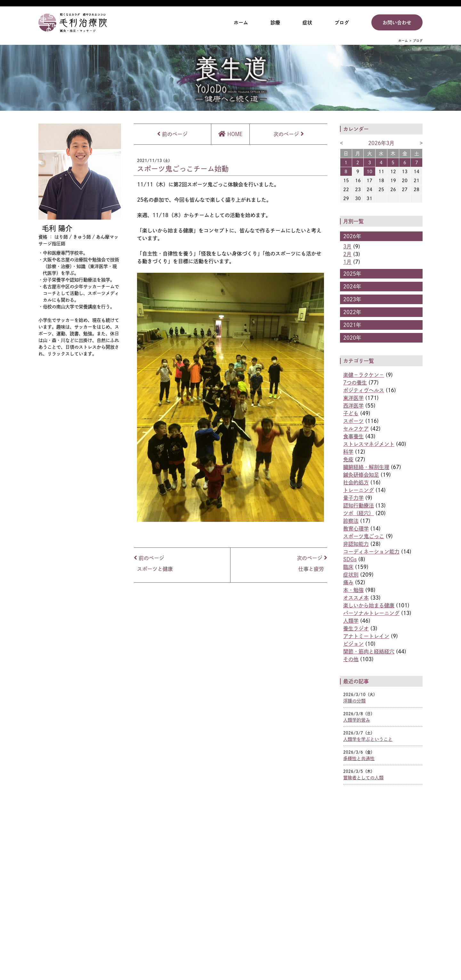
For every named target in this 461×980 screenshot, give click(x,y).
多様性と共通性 (359, 758)
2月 (347, 254)
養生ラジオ (356, 628)
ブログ (342, 22)
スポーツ (353, 421)
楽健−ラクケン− (364, 375)
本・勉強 (353, 590)
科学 (348, 452)
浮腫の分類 (354, 701)
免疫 (348, 459)
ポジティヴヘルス (364, 390)
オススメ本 (356, 598)
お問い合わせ (397, 22)
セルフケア (356, 429)
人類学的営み (357, 720)
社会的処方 (356, 482)
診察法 (351, 521)
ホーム (241, 22)
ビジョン (353, 644)
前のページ (172, 134)
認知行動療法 (359, 506)
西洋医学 (353, 406)
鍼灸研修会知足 (361, 475)
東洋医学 (353, 398)
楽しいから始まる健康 (369, 605)
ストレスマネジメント (369, 444)
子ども (351, 413)
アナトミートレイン (366, 636)
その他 (351, 659)
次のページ (289, 134)
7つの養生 (355, 383)
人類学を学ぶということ (368, 739)
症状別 (351, 575)
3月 (347, 247)
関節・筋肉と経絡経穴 (369, 652)
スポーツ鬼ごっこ (364, 536)
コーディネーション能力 (371, 552)
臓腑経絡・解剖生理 (366, 467)
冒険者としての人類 (363, 778)
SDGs (350, 559)
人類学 (351, 621)
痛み (348, 582)
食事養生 (353, 436)
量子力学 (353, 498)
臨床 (348, 567)
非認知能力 (356, 544)
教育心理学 (356, 529)
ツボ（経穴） (359, 513)
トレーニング (359, 490)
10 (369, 171)
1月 (347, 262)
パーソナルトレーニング (371, 613)
